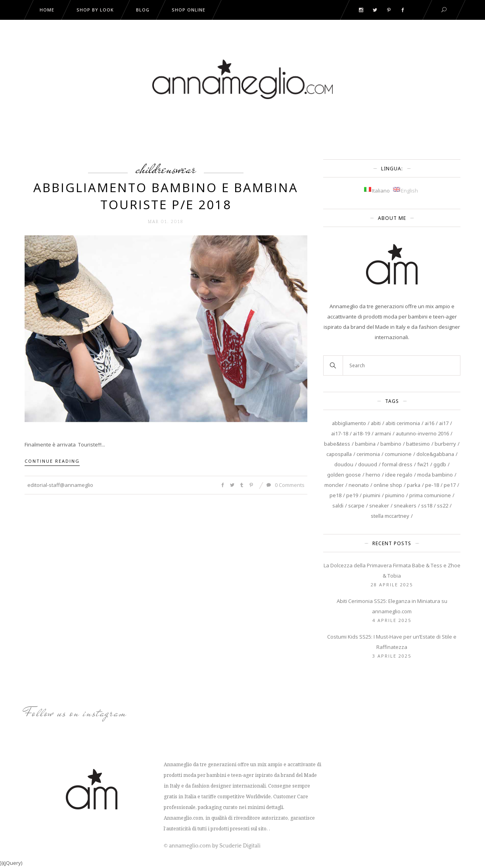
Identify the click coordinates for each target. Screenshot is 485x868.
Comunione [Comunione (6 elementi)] (398, 454)
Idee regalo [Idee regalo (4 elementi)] (399, 475)
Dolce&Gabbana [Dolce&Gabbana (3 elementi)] (435, 454)
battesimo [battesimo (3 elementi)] (418, 444)
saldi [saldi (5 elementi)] (338, 506)
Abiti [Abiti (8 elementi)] (376, 423)
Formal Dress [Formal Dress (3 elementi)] (397, 464)
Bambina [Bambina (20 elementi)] (365, 444)
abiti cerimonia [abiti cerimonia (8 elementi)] (403, 423)
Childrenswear (166, 169)
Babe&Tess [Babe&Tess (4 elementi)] (337, 444)
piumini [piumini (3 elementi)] (372, 495)
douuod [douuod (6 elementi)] (368, 464)
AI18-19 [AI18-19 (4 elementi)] (361, 433)
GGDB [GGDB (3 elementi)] (440, 464)
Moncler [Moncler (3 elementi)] (334, 485)
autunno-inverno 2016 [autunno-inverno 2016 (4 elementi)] (422, 433)
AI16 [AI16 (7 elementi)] (429, 423)
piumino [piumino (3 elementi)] (395, 495)
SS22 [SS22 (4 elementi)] (443, 506)
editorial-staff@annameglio (60, 485)
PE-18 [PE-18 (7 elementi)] (432, 485)
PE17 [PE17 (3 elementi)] (450, 485)
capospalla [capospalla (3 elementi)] (339, 454)
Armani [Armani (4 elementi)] (383, 433)
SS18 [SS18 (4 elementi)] (427, 506)
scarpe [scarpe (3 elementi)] (356, 506)
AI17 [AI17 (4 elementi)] (444, 423)
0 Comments (286, 485)
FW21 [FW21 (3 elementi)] (423, 464)
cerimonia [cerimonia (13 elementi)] (368, 454)
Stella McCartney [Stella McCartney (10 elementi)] (390, 516)
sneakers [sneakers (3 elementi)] (405, 506)
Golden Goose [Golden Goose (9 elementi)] (344, 475)
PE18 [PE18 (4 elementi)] (335, 495)
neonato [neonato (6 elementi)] (359, 485)
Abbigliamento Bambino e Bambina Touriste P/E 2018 (166, 196)
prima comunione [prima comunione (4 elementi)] (430, 495)
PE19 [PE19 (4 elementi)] (352, 495)
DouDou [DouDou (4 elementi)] (344, 464)
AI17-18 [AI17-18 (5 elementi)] (340, 433)
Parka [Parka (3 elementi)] (414, 485)
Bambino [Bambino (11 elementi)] (391, 444)
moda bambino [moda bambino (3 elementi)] (435, 475)
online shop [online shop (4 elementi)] (388, 485)
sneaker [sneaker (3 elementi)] (379, 506)
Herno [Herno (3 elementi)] (373, 475)
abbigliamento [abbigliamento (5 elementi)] (349, 423)
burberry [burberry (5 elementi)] (445, 444)
